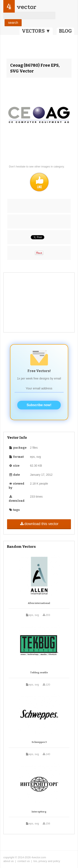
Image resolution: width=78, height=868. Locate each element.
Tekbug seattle (39, 673)
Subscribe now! (39, 405)
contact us (24, 861)
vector (26, 7)
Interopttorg (39, 812)
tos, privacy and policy (47, 861)
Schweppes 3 (39, 742)
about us (9, 861)
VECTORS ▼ (36, 31)
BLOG (65, 31)
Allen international (39, 603)
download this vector (39, 524)
